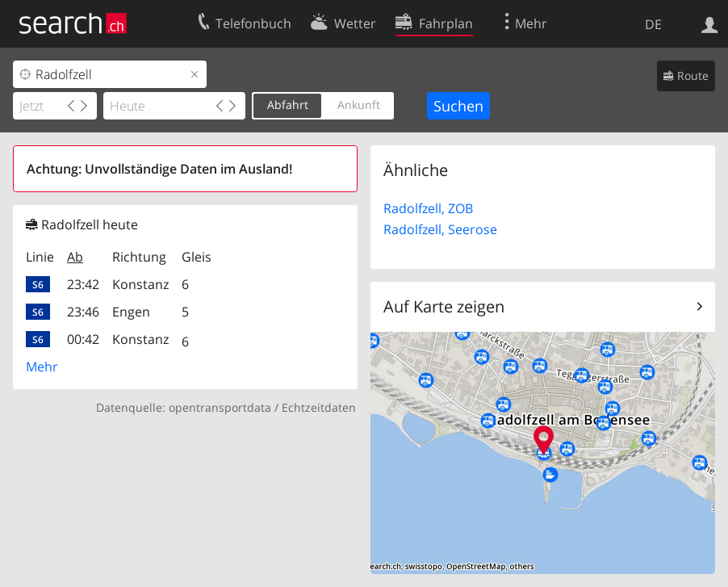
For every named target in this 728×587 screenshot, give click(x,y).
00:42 (83, 339)
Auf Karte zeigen (444, 306)
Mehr (42, 367)
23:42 (83, 284)
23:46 (83, 312)
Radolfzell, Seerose (440, 229)
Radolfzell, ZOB (428, 208)
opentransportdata (220, 407)
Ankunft (359, 105)
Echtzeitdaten (319, 407)
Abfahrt (288, 105)
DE (653, 24)
